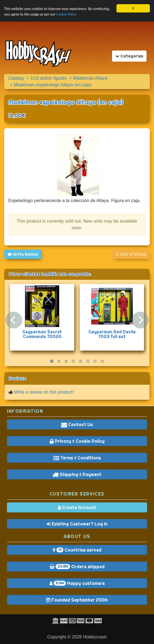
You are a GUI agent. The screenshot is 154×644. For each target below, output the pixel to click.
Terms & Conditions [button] (77, 458)
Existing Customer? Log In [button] (77, 524)
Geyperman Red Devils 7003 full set (112, 334)
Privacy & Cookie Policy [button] (77, 441)
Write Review (23, 254)
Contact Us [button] (77, 424)
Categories (131, 56)
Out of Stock (131, 254)
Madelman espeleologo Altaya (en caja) (66, 102)
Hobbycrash (95, 637)
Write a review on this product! (44, 392)
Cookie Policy (66, 14)
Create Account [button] (77, 507)
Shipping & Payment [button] (77, 474)
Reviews (17, 378)
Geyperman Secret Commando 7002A (42, 334)
